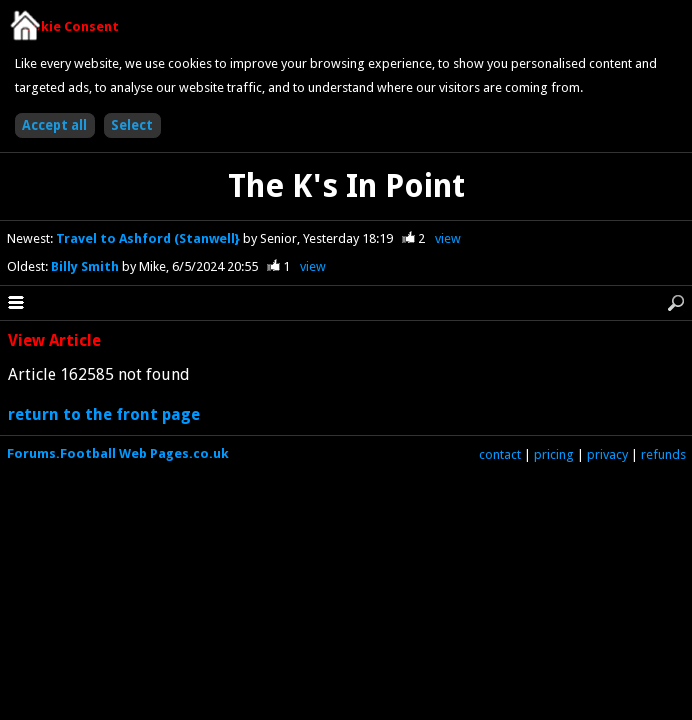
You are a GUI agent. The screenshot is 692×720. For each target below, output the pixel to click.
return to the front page (104, 414)
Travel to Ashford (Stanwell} (149, 238)
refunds (663, 454)
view (448, 238)
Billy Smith (86, 266)
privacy (607, 454)
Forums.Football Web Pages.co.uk (118, 453)
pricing (554, 454)
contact (500, 454)
